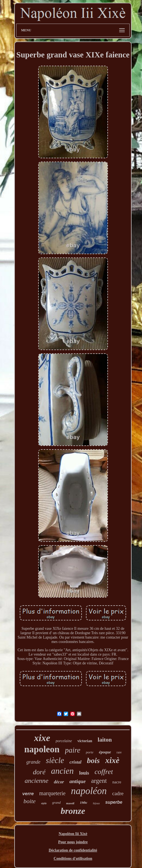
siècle (55, 760)
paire (73, 750)
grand (56, 802)
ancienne (37, 781)
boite (30, 801)
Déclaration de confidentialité (73, 850)
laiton (105, 740)
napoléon (89, 791)
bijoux (96, 803)
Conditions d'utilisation (73, 859)
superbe (114, 802)
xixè (112, 760)
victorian (85, 741)
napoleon (42, 749)
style (44, 803)
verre (28, 794)
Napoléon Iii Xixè (73, 834)
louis (84, 773)
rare (119, 752)
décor (59, 782)
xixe (42, 738)
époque (105, 752)
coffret (104, 772)
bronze (73, 811)
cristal (75, 762)
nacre (117, 782)
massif (70, 803)
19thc (84, 803)
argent (99, 781)
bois (94, 760)
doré (39, 772)
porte (90, 752)
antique (78, 781)
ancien (62, 771)
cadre (118, 793)
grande (33, 762)
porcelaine (64, 741)
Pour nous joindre (73, 842)
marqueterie (52, 793)
